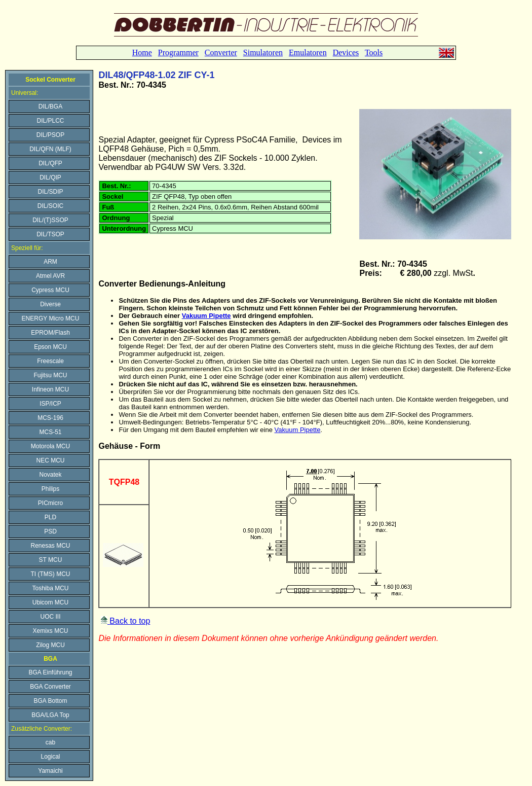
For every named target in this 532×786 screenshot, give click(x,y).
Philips (50, 489)
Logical (50, 757)
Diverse (50, 304)
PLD (50, 517)
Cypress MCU (50, 290)
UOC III (50, 617)
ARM (50, 262)
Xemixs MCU (50, 631)
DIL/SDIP (50, 192)
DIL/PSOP (50, 135)
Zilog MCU (50, 645)
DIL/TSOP (50, 234)
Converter (221, 52)
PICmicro (50, 503)
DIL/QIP (50, 177)
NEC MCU (51, 460)
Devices (346, 52)
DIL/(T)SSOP (50, 220)
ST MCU (51, 560)
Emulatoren (308, 52)
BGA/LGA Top (50, 715)
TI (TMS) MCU (51, 574)
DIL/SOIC (50, 206)
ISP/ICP (50, 404)
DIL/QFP (50, 163)
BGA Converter (50, 687)
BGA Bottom (50, 701)
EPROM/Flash (50, 333)
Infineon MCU (50, 389)
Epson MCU (50, 347)
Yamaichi (50, 771)
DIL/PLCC (50, 121)
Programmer (178, 52)
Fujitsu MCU (50, 375)
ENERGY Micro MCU (51, 318)
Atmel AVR (50, 276)
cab (50, 742)
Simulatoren (263, 52)
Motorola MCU (50, 446)
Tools (374, 52)
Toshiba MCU (50, 588)
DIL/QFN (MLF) (50, 149)
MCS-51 (50, 432)
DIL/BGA (50, 106)
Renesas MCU (50, 546)
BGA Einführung (50, 672)
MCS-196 (50, 418)
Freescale (50, 361)
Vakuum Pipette (206, 316)
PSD (50, 531)
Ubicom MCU (50, 602)
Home (142, 52)
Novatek (50, 475)
